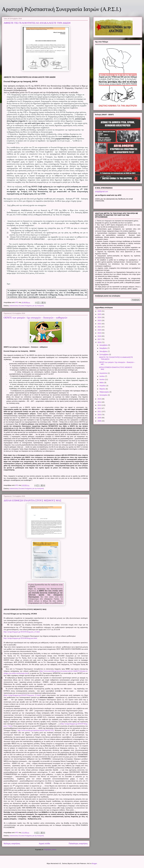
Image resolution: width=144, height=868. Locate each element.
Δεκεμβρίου (104, 345)
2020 (100, 330)
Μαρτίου (103, 389)
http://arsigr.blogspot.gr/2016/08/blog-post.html (20, 638)
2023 (100, 320)
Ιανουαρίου (104, 395)
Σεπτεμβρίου (104, 354)
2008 (100, 421)
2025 (100, 314)
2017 (100, 339)
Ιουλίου (102, 376)
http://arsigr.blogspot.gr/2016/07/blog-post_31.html (22, 695)
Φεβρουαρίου (104, 392)
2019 (100, 333)
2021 (100, 327)
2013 (100, 405)
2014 (100, 402)
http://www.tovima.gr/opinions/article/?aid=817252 (36, 730)
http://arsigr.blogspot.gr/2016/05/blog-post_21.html (22, 632)
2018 (100, 336)
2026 (100, 311)
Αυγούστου (104, 373)
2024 (100, 317)
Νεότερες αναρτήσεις (12, 844)
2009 (100, 418)
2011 (100, 412)
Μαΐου (102, 383)
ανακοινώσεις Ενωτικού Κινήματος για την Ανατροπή (27, 306)
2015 (100, 399)
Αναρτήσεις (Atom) (50, 850)
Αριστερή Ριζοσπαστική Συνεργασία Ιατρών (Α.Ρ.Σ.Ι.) (61, 9)
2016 (100, 342)
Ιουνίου (102, 379)
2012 (100, 408)
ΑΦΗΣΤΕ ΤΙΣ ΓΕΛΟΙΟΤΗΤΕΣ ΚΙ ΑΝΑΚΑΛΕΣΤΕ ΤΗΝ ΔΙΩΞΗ (37, 23)
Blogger (94, 863)
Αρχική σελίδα (44, 844)
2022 (100, 324)
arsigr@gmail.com (102, 192)
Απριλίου (103, 386)
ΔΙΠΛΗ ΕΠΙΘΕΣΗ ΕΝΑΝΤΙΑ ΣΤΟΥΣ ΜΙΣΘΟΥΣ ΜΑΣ (33, 500)
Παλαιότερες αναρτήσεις (78, 844)
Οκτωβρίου (104, 351)
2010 (100, 415)
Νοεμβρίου (103, 348)
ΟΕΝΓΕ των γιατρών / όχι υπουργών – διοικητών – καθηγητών (35, 318)
